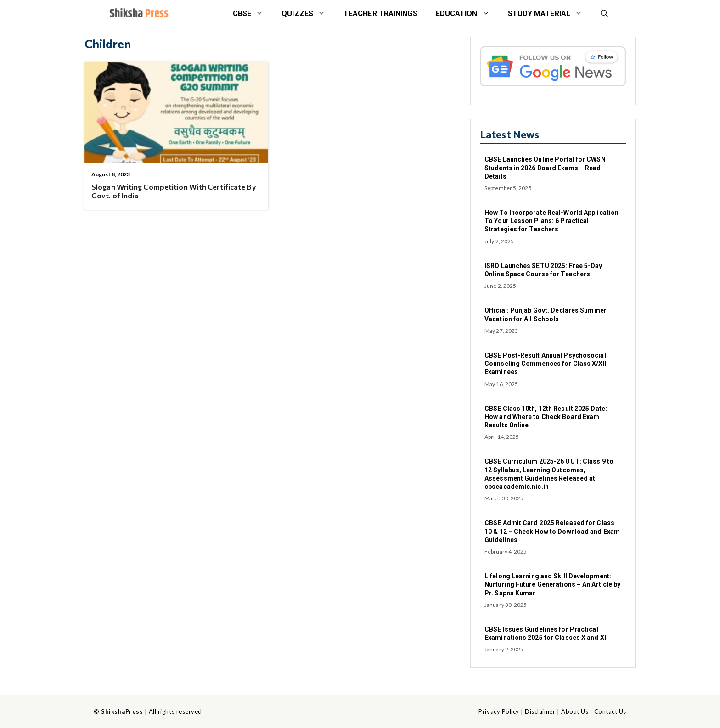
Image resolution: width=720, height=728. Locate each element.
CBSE (253, 14)
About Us (575, 711)
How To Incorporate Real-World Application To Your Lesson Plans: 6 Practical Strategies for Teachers (551, 221)
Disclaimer (540, 711)
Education (467, 14)
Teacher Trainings (380, 14)
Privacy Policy (499, 711)
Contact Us (610, 711)
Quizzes (308, 14)
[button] (604, 14)
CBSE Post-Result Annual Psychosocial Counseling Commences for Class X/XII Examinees (546, 364)
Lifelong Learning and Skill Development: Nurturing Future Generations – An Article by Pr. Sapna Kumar (552, 584)
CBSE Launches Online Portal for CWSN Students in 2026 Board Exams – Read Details (545, 168)
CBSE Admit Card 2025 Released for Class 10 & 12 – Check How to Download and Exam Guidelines (552, 531)
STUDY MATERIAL (550, 14)
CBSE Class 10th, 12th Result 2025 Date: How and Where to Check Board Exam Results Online (546, 417)
